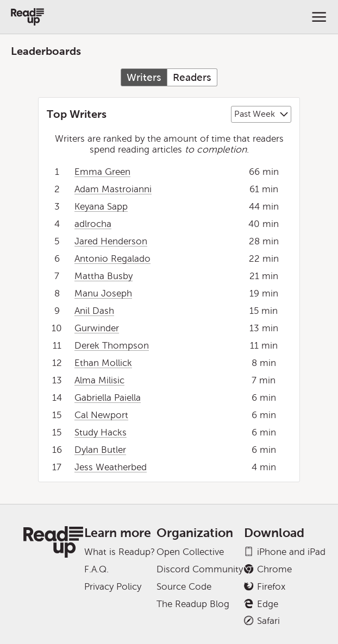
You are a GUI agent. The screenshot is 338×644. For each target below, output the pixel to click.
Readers (192, 77)
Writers (144, 77)
